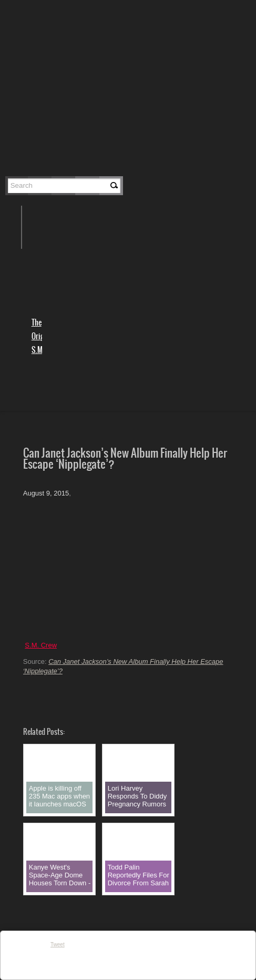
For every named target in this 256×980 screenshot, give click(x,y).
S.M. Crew (41, 645)
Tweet (58, 944)
